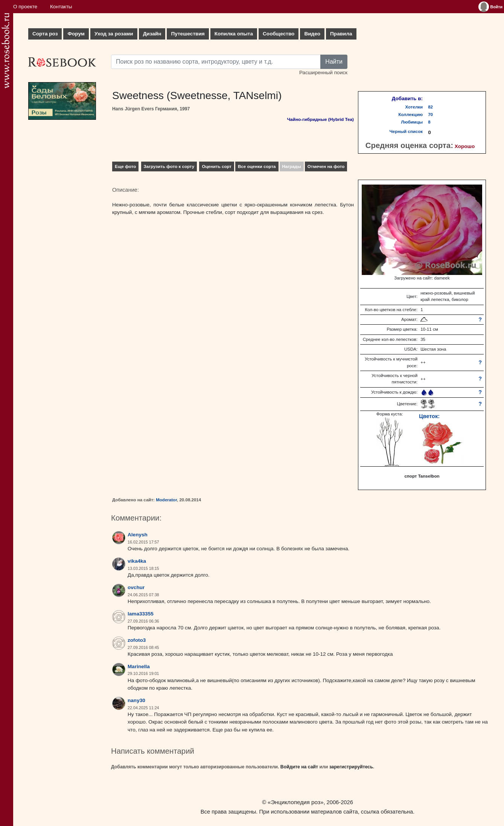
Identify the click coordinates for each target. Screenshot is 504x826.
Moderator (166, 500)
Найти (334, 62)
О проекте (25, 7)
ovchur (136, 587)
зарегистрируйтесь (351, 767)
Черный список (406, 131)
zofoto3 (137, 640)
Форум (76, 34)
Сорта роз (45, 34)
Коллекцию (411, 115)
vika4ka (137, 561)
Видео (312, 34)
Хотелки (414, 107)
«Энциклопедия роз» (295, 802)
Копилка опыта (234, 34)
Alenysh (138, 535)
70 (430, 115)
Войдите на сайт (299, 767)
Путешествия (188, 34)
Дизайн (152, 34)
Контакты (61, 7)
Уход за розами (114, 34)
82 (430, 107)
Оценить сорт (217, 166)
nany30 (136, 700)
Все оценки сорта (257, 166)
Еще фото (125, 166)
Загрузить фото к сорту (169, 166)
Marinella (139, 666)
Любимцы (412, 122)
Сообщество (279, 34)
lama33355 (141, 614)
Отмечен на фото (326, 166)
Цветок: (429, 416)
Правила (341, 34)
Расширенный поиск (323, 73)
